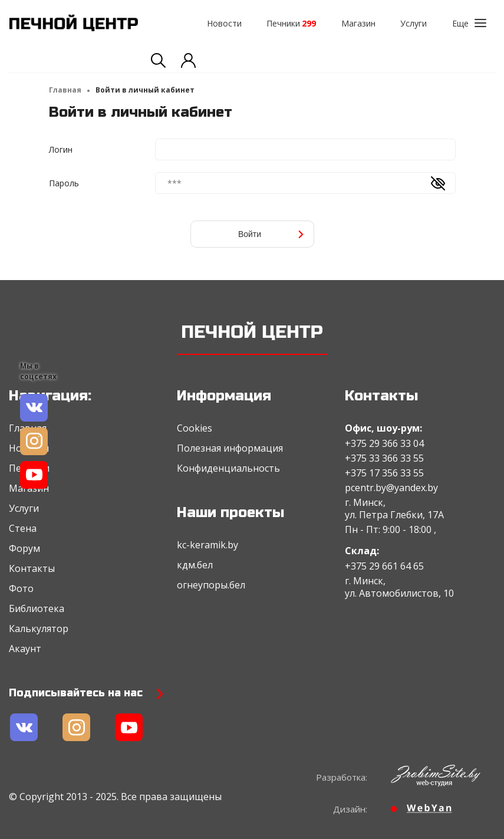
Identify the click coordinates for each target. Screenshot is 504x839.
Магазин (358, 23)
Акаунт (25, 649)
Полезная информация (230, 448)
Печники (291, 23)
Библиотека (37, 608)
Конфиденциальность (228, 468)
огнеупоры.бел (211, 585)
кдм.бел (195, 565)
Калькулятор (39, 629)
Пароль (64, 183)
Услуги (414, 23)
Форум (24, 548)
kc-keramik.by (207, 545)
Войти (271, 234)
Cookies (195, 428)
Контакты (32, 568)
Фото (21, 588)
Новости (224, 23)
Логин (61, 149)
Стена (23, 528)
